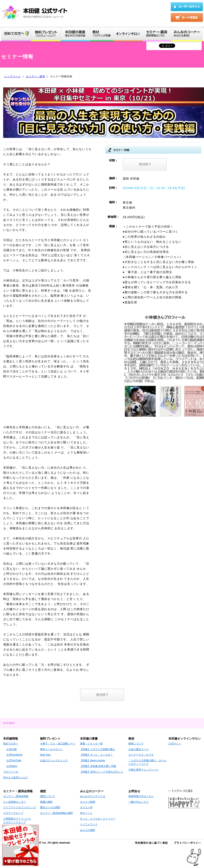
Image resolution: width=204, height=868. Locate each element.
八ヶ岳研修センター (15, 802)
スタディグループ (13, 813)
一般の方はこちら (139, 802)
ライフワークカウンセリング (20, 807)
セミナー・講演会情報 (16, 796)
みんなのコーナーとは (93, 796)
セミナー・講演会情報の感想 (56, 813)
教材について (136, 744)
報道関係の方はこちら (141, 796)
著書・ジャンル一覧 (91, 744)
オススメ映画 (88, 802)
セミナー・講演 (35, 76)
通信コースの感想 (50, 807)
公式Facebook (14, 755)
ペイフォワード (89, 824)
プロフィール (11, 772)
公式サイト (175, 744)
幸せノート (86, 813)
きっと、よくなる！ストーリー (98, 819)
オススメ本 (86, 807)
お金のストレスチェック (54, 760)
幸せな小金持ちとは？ (16, 777)
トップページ (12, 76)
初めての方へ (11, 744)
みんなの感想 (88, 830)
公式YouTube (14, 760)
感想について (48, 796)
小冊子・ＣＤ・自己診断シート (58, 744)
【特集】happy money (93, 760)
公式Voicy (12, 766)
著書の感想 (46, 802)
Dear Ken (45, 755)
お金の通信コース (139, 749)
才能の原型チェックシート (144, 770)
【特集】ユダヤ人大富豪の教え (98, 749)
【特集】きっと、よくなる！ (96, 755)
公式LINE (12, 749)
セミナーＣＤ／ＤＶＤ (141, 755)
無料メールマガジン (51, 749)
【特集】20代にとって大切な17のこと (102, 772)
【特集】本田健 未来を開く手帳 (98, 766)
